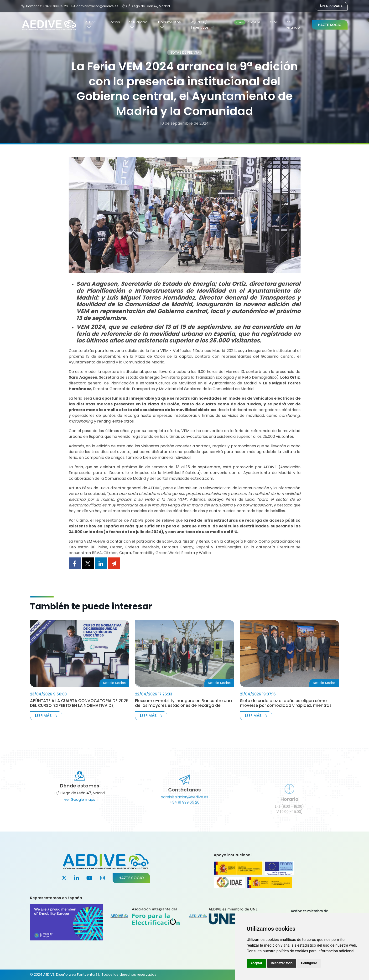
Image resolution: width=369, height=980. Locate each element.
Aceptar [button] (256, 963)
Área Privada (331, 6)
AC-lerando (293, 25)
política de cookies (292, 951)
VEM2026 (248, 22)
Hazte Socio (330, 25)
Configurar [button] (309, 963)
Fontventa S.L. (89, 975)
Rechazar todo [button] (282, 963)
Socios (114, 22)
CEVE (274, 22)
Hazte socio (131, 878)
